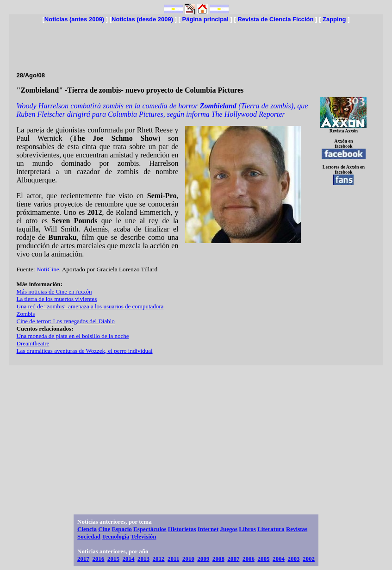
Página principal (205, 19)
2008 (218, 559)
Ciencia (87, 529)
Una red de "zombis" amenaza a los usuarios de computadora (90, 306)
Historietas (182, 529)
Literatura (271, 529)
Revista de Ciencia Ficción (275, 19)
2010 (188, 559)
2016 (99, 559)
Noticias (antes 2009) (74, 19)
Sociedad (89, 536)
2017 (83, 559)
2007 (233, 559)
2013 (143, 559)
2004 (279, 559)
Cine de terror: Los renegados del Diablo (66, 321)
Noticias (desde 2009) (142, 19)
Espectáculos (150, 529)
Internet (208, 529)
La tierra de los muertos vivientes (57, 299)
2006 (249, 559)
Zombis (26, 314)
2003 (293, 559)
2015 (113, 559)
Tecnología (115, 536)
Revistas (297, 529)
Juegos (229, 529)
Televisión (143, 536)
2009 (203, 559)
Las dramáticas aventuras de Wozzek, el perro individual (85, 351)
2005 (263, 559)
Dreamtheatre (33, 343)
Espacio (121, 529)
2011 (173, 559)
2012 (159, 559)
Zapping (334, 19)
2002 (309, 559)
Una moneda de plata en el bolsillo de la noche (73, 336)
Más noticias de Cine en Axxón (54, 291)
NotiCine (48, 269)
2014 (129, 559)
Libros (247, 529)
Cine (104, 529)
